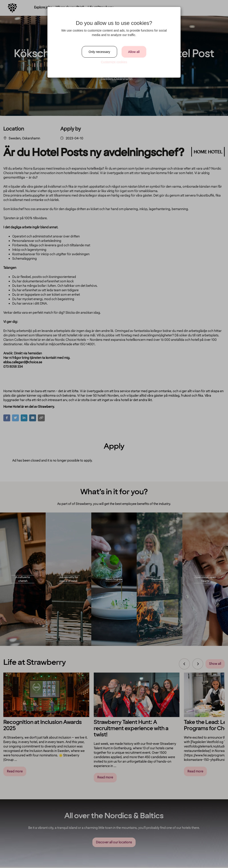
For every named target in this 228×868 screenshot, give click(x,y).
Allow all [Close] (134, 52)
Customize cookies (114, 62)
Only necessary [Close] (99, 52)
